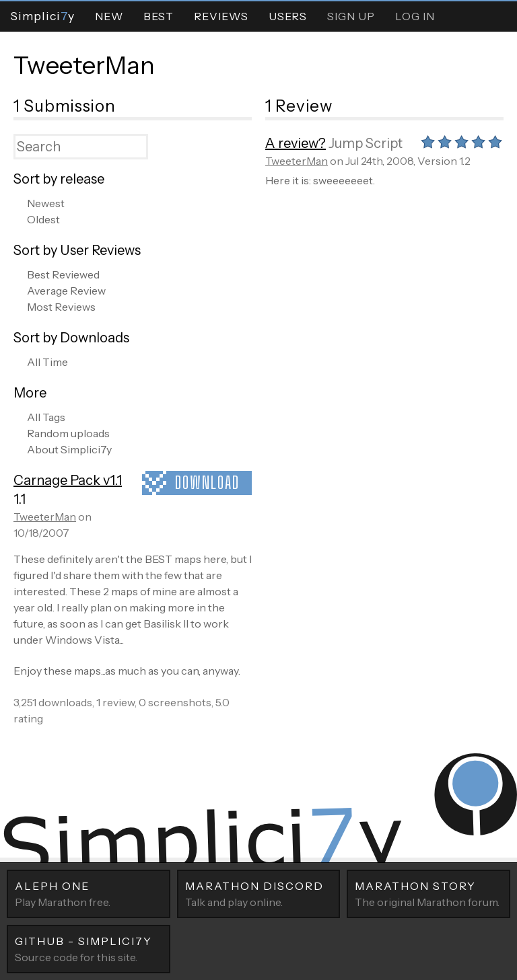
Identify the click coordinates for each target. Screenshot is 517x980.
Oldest (43, 219)
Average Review (66, 291)
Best (159, 16)
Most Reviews (61, 307)
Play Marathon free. (89, 893)
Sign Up (351, 16)
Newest (46, 203)
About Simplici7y (69, 449)
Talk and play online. (259, 893)
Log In (415, 16)
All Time (47, 362)
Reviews (221, 16)
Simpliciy (42, 16)
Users (288, 16)
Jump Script (366, 143)
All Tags (46, 417)
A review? (296, 143)
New (109, 16)
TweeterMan (84, 65)
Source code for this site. (89, 948)
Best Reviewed (63, 274)
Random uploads (68, 433)
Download (207, 483)
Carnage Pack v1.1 (68, 480)
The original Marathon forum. (428, 893)
